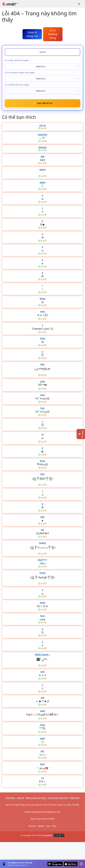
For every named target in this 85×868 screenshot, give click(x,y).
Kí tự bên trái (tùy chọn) (17, 60)
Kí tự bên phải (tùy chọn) (17, 85)
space (42, 169)
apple (42, 182)
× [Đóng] (81, 864)
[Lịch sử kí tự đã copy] (81, 434)
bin (42, 751)
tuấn (43, 711)
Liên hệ (20, 798)
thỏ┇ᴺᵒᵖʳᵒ (43, 560)
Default (42, 147)
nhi (42, 698)
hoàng (43, 543)
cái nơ (42, 125)
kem (42, 764)
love (42, 616)
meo (42, 312)
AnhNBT (48, 835)
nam (43, 395)
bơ (42, 530)
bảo (43, 474)
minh (43, 603)
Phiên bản (75, 798)
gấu (43, 517)
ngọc (42, 738)
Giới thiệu (10, 798)
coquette (42, 135)
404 (42, 157)
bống (42, 299)
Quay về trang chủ (32, 34)
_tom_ (42, 725)
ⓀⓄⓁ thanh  (42, 655)
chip (43, 381)
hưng (43, 573)
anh (42, 672)
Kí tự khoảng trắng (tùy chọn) (20, 73)
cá (42, 778)
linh (42, 364)
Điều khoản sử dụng (36, 798)
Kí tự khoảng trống (53, 34)
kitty (42, 461)
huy (43, 408)
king (42, 338)
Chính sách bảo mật (58, 798)
